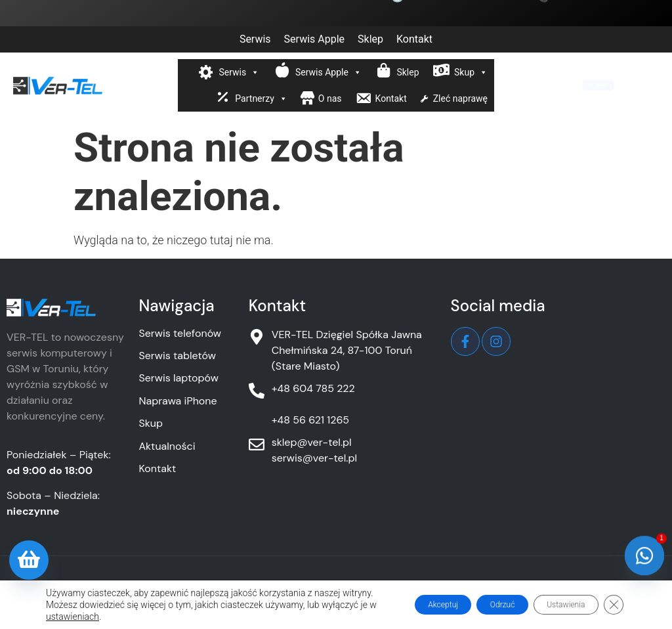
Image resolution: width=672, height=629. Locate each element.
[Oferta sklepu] (29, 560)
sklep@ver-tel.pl (312, 442)
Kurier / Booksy (593, 85)
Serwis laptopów (178, 378)
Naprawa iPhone (178, 401)
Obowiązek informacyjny (291, 589)
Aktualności (167, 446)
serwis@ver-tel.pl (314, 458)
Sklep (370, 39)
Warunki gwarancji (479, 589)
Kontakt (414, 39)
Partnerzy (261, 98)
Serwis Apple (314, 39)
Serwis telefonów (180, 333)
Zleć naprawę (460, 98)
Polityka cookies (392, 589)
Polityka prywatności (179, 589)
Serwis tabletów (177, 356)
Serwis (255, 39)
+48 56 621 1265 (310, 420)
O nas (330, 98)
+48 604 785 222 (313, 388)
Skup (471, 72)
